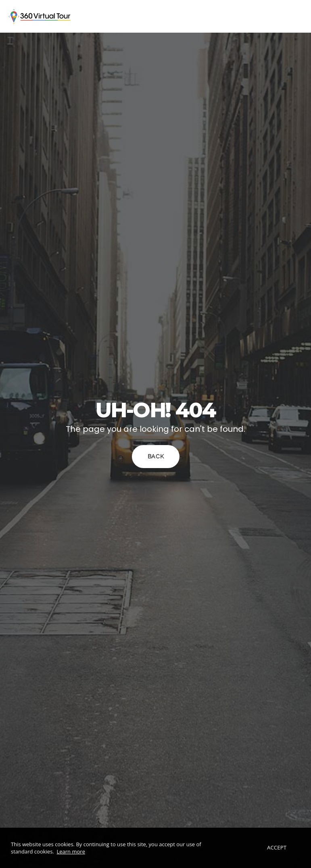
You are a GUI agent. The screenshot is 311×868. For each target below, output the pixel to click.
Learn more (71, 851)
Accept (277, 848)
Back (155, 457)
